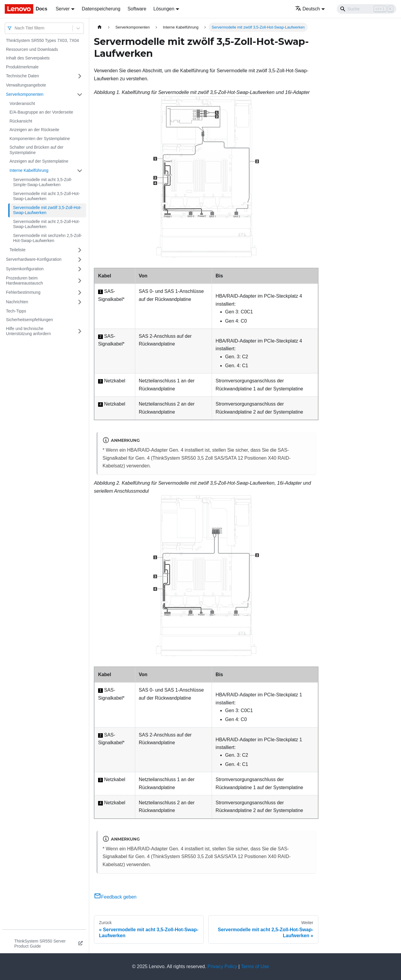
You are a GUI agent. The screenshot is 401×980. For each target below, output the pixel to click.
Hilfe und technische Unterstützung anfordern (28, 331)
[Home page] (100, 27)
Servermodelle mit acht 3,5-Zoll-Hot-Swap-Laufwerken (47, 196)
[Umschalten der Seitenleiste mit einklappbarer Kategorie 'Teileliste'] (80, 250)
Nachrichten (17, 302)
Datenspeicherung (101, 9)
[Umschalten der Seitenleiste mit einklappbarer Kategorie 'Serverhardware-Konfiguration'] (80, 260)
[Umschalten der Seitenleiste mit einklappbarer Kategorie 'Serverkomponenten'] (80, 95)
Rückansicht (21, 121)
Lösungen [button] (164, 9)
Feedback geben (115, 897)
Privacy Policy (222, 966)
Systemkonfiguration (25, 269)
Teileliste (18, 250)
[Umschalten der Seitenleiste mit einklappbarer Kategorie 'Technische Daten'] (80, 76)
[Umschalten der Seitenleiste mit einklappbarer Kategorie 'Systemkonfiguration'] (80, 269)
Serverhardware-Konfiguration (34, 259)
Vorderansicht (22, 103)
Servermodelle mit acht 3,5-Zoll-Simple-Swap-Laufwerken (43, 182)
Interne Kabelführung (29, 170)
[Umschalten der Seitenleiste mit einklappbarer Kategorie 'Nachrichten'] (80, 302)
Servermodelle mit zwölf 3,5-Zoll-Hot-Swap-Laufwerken (47, 210)
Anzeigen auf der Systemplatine (39, 161)
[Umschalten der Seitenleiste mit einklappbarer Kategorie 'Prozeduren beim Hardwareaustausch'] (80, 281)
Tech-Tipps (16, 311)
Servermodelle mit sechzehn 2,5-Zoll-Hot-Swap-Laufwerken (48, 238)
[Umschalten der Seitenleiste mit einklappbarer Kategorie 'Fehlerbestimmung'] (80, 293)
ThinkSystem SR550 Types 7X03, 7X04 (43, 40)
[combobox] (15, 28)
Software (137, 9)
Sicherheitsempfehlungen (29, 320)
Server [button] (63, 9)
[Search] (367, 9)
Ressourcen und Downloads (32, 49)
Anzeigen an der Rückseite (34, 130)
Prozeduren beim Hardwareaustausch (25, 281)
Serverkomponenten (25, 94)
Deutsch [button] (308, 9)
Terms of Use (255, 966)
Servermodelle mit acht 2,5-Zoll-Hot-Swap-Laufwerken (47, 224)
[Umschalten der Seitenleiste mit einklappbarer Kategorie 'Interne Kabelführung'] (80, 171)
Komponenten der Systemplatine (40, 139)
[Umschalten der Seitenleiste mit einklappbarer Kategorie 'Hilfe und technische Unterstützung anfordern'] (80, 331)
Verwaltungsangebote (26, 85)
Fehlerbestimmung (23, 292)
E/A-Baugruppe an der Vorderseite (41, 112)
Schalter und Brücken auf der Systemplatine (36, 150)
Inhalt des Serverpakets (28, 58)
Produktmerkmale (22, 67)
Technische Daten (22, 76)
